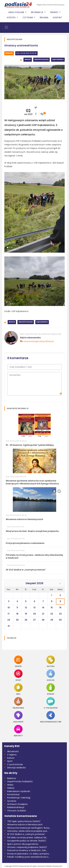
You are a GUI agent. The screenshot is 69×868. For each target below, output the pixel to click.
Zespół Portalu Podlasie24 (20, 781)
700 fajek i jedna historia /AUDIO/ (24, 821)
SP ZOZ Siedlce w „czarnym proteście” (26, 834)
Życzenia (12, 801)
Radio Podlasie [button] (17, 12)
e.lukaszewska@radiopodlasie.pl (37, 341)
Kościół (51, 675)
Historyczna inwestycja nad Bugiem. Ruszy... (29, 828)
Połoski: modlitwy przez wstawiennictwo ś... (28, 857)
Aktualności (13, 751)
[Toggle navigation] (6, 27)
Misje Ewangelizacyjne (51, 717)
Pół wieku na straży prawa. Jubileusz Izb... (27, 838)
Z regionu (12, 755)
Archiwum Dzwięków (17, 804)
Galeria (11, 788)
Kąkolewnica (58, 59)
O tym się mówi (51, 703)
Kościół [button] (12, 17)
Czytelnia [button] (28, 17)
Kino (18, 689)
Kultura (51, 661)
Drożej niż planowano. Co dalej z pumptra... (29, 854)
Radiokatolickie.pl (16, 807)
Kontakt (57, 17)
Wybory (51, 689)
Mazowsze (18, 717)
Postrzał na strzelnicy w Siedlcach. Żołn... (27, 850)
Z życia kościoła (15, 764)
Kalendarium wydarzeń (19, 791)
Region (9, 53)
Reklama (44, 17)
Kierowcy (18, 731)
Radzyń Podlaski (41, 59)
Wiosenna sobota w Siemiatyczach (25, 825)
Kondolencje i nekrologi (19, 798)
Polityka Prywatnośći (54, 866)
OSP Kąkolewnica (20, 311)
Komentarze (13, 794)
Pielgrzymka (18, 703)
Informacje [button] (37, 12)
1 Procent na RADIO (17, 811)
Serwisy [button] (55, 12)
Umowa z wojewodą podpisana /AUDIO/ (27, 847)
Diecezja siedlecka (16, 768)
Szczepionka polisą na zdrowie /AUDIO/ (27, 841)
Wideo (10, 785)
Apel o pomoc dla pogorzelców (23, 844)
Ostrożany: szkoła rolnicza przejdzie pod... (28, 831)
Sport (18, 675)
